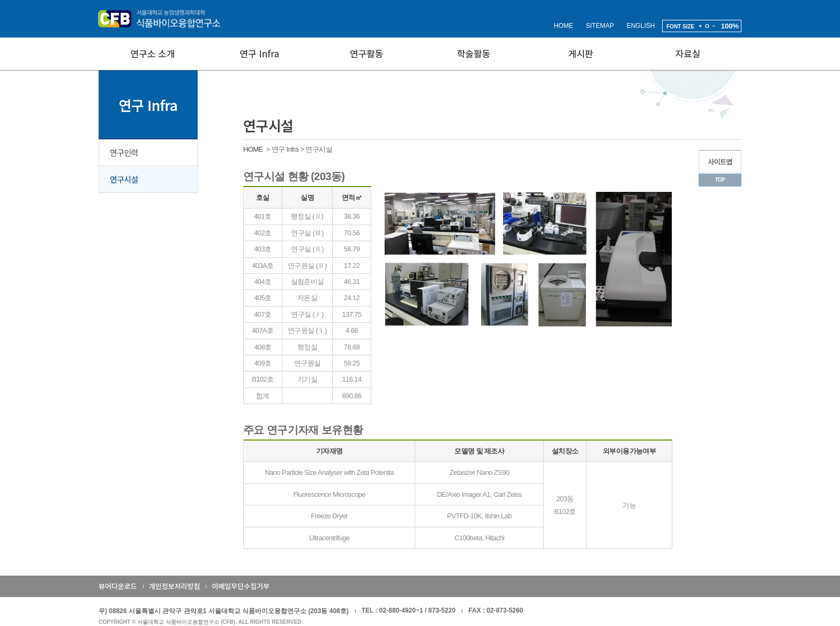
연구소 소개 (152, 53)
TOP (720, 180)
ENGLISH (641, 26)
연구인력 (124, 152)
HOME (564, 26)
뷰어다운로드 (118, 586)
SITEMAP (600, 26)
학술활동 (474, 53)
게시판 (581, 53)
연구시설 (124, 179)
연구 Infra (259, 53)
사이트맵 (720, 162)
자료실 (688, 53)
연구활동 (367, 53)
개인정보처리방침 (175, 586)
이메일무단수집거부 (241, 586)
